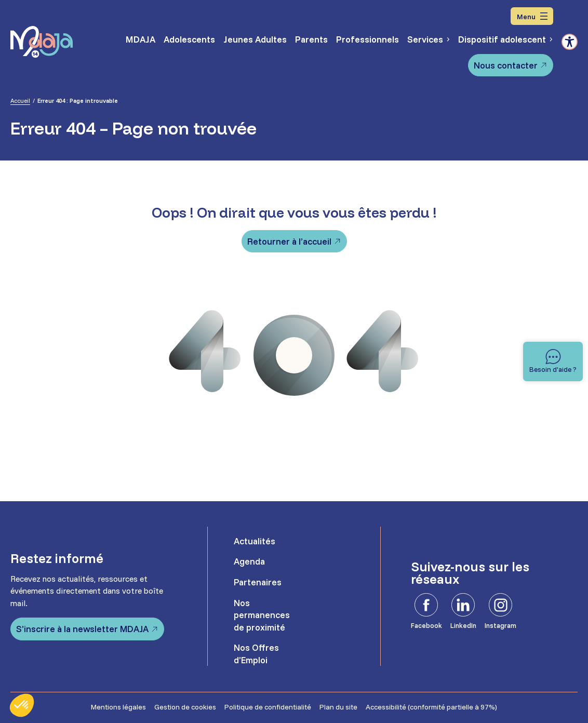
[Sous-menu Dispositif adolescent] (550, 39)
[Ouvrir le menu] (532, 16)
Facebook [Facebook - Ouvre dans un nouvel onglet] (426, 625)
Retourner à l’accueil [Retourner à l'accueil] (289, 241)
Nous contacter (506, 65)
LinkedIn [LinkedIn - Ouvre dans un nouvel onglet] (463, 625)
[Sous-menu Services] (447, 39)
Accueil (20, 101)
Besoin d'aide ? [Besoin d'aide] (553, 369)
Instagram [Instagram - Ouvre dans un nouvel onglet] (500, 625)
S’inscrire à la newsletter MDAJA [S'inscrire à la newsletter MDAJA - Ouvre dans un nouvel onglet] (82, 629)
